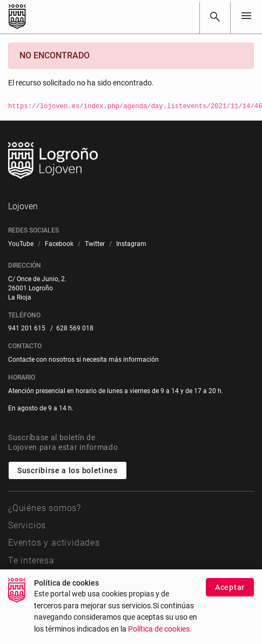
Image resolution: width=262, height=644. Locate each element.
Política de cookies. (160, 636)
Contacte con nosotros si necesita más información (83, 360)
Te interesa (31, 560)
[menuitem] (21, 244)
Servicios (27, 525)
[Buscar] (215, 17)
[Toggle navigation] (246, 16)
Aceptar (230, 594)
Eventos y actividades (54, 543)
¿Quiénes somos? (45, 508)
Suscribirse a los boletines (68, 470)
